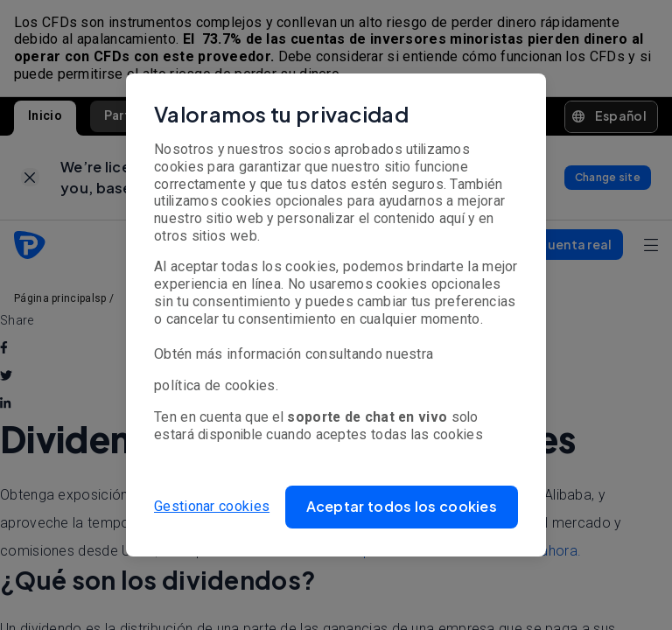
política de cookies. (216, 385)
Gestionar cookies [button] (212, 506)
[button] (402, 507)
